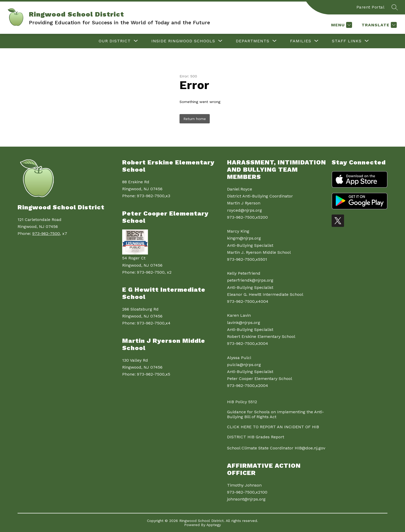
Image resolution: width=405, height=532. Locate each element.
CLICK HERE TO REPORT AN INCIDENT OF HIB (273, 427)
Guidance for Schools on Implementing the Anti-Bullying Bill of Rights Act (275, 414)
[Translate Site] (379, 25)
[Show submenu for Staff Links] (347, 41)
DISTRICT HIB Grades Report (256, 437)
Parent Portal (371, 7)
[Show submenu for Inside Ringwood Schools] (183, 41)
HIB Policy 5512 (242, 402)
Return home (195, 119)
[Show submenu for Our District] (115, 41)
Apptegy (214, 525)
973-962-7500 (46, 233)
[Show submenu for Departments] (253, 41)
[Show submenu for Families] (301, 41)
